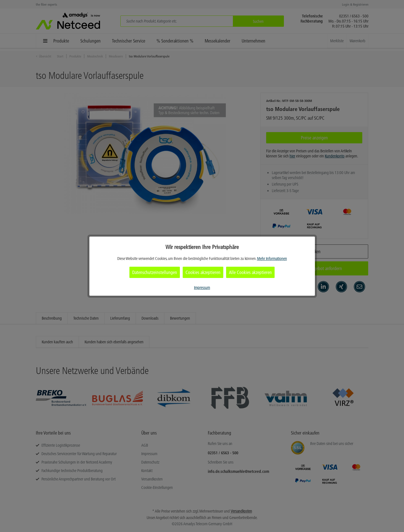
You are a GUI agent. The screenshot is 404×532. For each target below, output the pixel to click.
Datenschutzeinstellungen (155, 272)
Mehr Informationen (272, 259)
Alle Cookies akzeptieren (250, 272)
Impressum (202, 288)
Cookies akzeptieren (203, 272)
